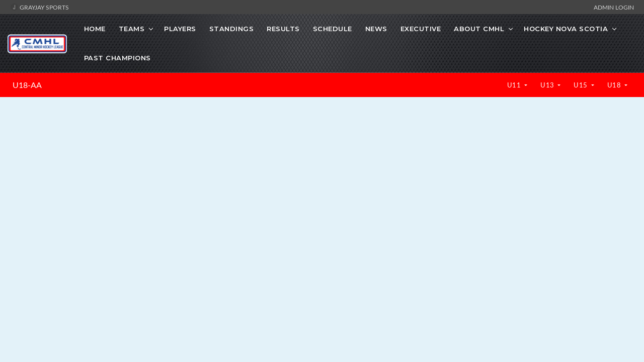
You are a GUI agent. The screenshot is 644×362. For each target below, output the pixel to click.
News (376, 29)
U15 (581, 85)
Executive (421, 29)
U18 (615, 85)
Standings (232, 29)
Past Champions (117, 58)
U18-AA (27, 85)
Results (283, 29)
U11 (515, 85)
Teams (132, 29)
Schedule (333, 29)
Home (95, 29)
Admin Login (614, 7)
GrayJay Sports (39, 7)
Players (180, 29)
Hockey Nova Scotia (566, 29)
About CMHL (479, 29)
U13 (548, 85)
